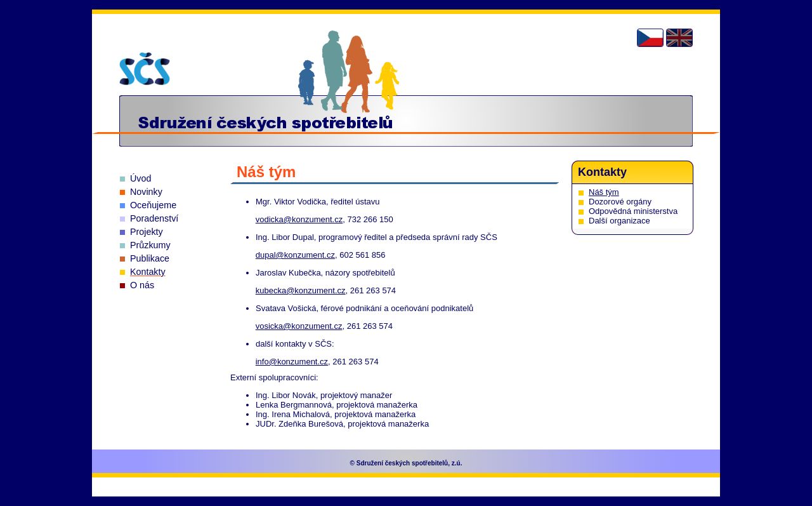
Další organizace (619, 221)
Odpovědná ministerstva (633, 211)
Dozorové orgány (620, 202)
